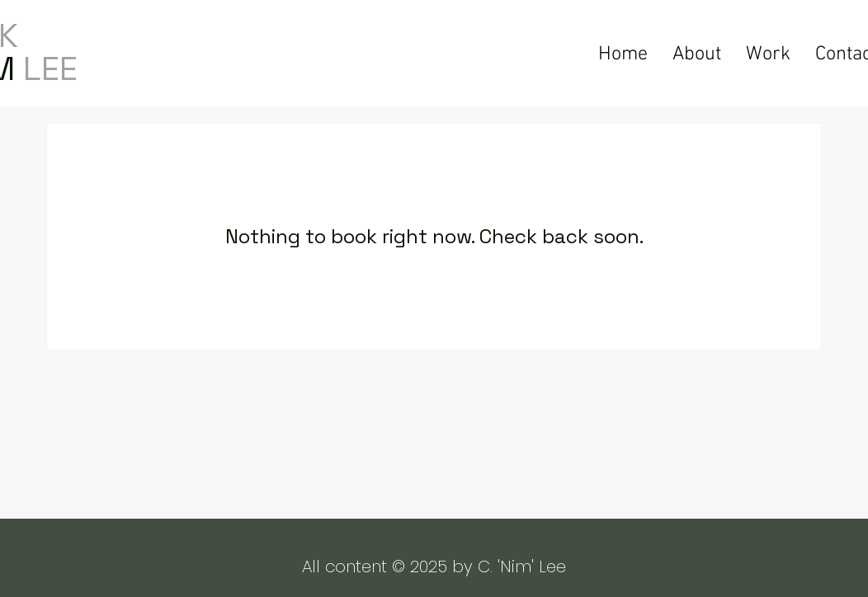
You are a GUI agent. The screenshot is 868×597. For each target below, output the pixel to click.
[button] (768, 53)
